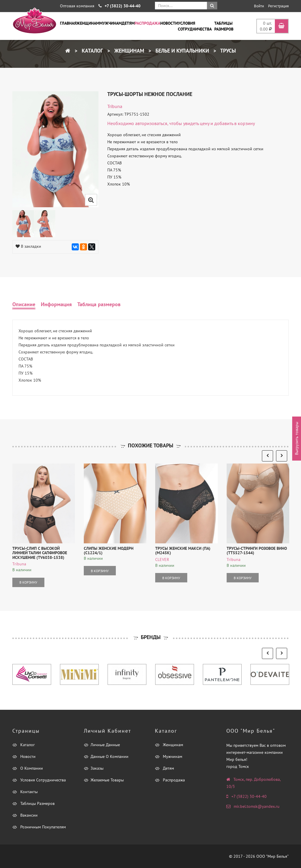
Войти (259, 6)
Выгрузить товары (297, 438)
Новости (169, 23)
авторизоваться (151, 123)
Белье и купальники (182, 51)
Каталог (92, 51)
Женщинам (88, 23)
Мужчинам (111, 23)
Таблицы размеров (224, 26)
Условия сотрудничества (195, 26)
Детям (128, 23)
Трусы (227, 51)
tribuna (115, 106)
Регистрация (278, 6)
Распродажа (147, 23)
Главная (68, 23)
